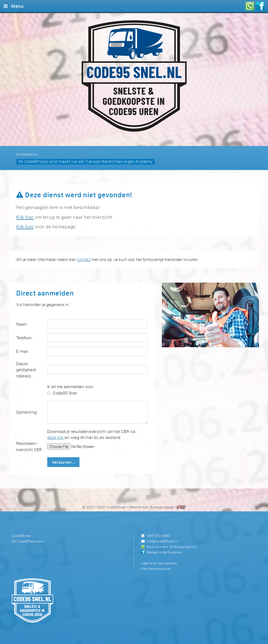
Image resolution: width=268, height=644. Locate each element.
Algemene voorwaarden (159, 563)
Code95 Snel (65, 393)
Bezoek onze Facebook (164, 552)
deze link (55, 437)
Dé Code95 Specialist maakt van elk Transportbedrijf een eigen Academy (86, 161)
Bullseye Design (162, 507)
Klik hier (25, 217)
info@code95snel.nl (162, 541)
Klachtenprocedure (156, 569)
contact (84, 259)
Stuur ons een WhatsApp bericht (172, 547)
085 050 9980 (159, 536)
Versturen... (64, 462)
